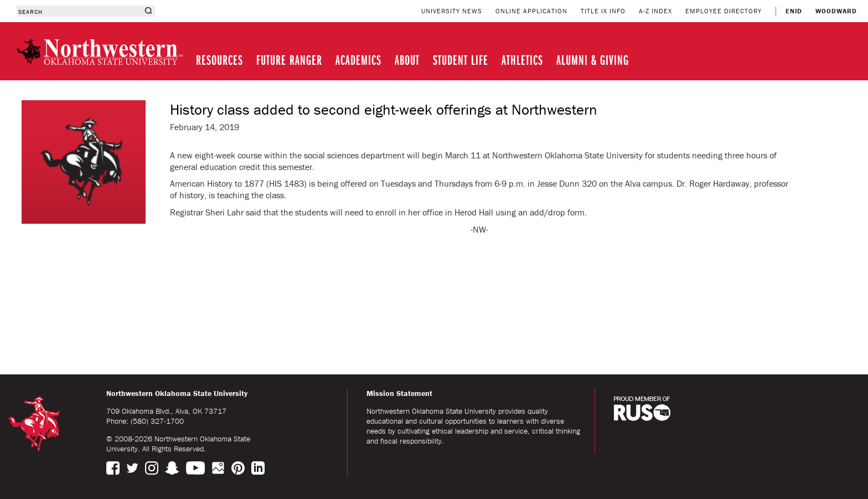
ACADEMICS (358, 60)
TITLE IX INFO (603, 11)
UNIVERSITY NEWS (452, 11)
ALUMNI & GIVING (593, 60)
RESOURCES (219, 60)
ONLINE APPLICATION (531, 11)
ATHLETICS (522, 60)
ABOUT (407, 60)
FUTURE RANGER (289, 60)
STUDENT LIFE (461, 60)
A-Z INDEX (655, 11)
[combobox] (79, 11)
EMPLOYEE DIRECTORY (724, 11)
